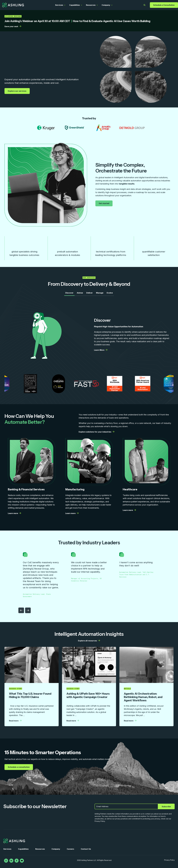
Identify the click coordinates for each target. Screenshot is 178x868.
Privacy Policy (169, 860)
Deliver (90, 293)
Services (59, 5)
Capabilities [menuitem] (23, 849)
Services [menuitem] (7, 849)
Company (106, 5)
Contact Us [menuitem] (86, 849)
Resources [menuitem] (40, 849)
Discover (69, 293)
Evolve (110, 293)
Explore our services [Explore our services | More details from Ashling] (17, 91)
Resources (91, 5)
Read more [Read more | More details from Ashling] (15, 721)
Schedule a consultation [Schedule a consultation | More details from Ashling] (19, 767)
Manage (100, 293)
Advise (80, 293)
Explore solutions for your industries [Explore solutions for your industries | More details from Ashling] (97, 432)
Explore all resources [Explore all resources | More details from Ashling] (89, 641)
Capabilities (75, 5)
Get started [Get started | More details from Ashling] (104, 203)
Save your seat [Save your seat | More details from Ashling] (13, 26)
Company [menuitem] (56, 849)
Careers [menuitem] (70, 849)
